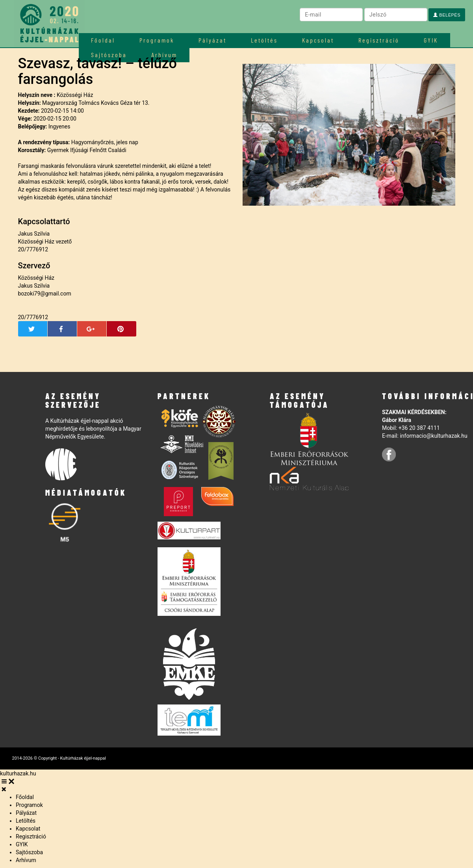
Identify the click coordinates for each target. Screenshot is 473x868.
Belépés (447, 15)
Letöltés (264, 40)
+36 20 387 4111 (419, 428)
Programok (157, 40)
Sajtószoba (29, 852)
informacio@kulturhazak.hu (433, 436)
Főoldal (103, 40)
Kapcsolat (318, 40)
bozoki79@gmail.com (45, 294)
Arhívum (26, 860)
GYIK (431, 40)
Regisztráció (379, 40)
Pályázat (212, 40)
